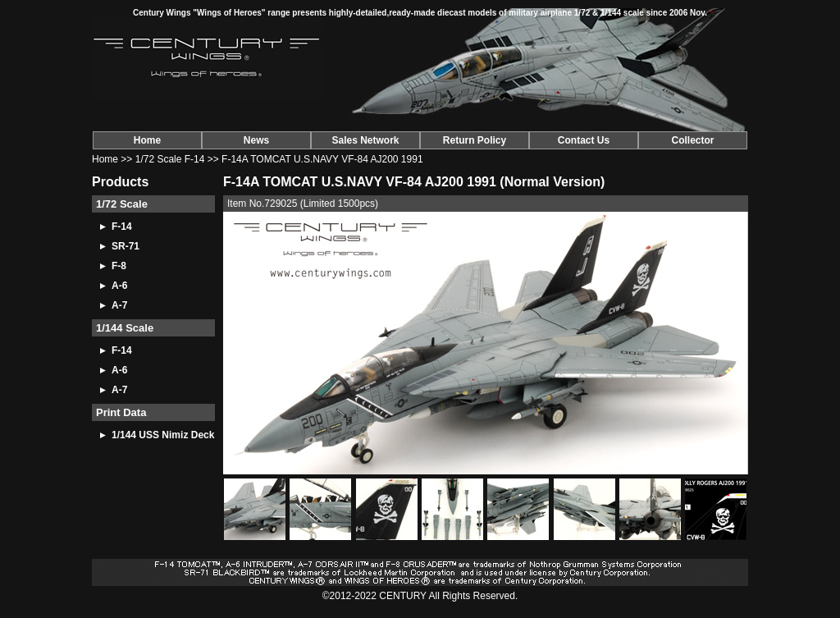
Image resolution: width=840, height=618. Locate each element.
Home (147, 140)
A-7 (119, 305)
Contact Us (584, 140)
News (256, 140)
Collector (692, 140)
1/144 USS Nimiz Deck (163, 435)
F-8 (119, 266)
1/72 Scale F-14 (170, 159)
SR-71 (126, 246)
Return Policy (475, 140)
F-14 (122, 227)
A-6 (119, 286)
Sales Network (365, 140)
